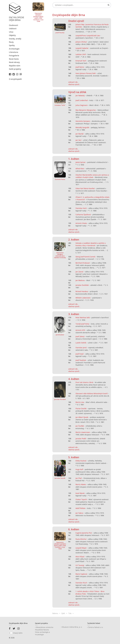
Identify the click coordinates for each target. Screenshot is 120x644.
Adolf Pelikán (80, 508)
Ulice (11, 32)
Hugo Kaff (79, 469)
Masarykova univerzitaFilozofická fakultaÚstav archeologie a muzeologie (44, 631)
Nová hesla (14, 59)
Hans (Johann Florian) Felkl (86, 73)
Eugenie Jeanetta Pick (84, 533)
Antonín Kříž (80, 330)
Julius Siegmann (82, 105)
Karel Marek (80, 493)
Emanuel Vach (81, 61)
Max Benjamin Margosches (86, 110)
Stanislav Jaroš (81, 348)
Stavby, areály (15, 39)
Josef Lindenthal (82, 100)
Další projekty (15, 69)
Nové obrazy (14, 62)
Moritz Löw (80, 402)
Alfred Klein (80, 169)
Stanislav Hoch (81, 208)
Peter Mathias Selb (83, 318)
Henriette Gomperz (83, 121)
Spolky (12, 45)
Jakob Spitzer (81, 162)
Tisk (70, 613)
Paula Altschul (81, 539)
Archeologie (14, 49)
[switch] (11, 633)
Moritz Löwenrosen (83, 432)
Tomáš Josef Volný (82, 324)
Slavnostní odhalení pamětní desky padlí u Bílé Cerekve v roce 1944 (38, 17)
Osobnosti (13, 25)
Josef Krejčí (80, 354)
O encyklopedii (15, 79)
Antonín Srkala (81, 223)
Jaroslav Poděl (81, 439)
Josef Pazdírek (81, 360)
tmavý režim (18, 633)
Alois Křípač (80, 557)
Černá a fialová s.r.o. (95, 627)
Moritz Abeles (81, 484)
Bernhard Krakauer (83, 263)
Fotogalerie (14, 56)
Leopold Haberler (82, 48)
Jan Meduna (80, 280)
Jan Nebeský (80, 95)
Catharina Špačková (83, 215)
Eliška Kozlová (81, 461)
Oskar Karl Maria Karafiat (85, 188)
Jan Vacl (78, 140)
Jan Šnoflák (80, 426)
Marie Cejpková (81, 574)
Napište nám (15, 66)
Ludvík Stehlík (81, 343)
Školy (11, 42)
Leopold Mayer (81, 548)
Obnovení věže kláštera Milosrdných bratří (92, 394)
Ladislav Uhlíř (81, 54)
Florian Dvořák (81, 409)
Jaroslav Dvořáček (82, 285)
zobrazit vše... (73, 82)
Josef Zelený (80, 336)
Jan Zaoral (79, 272)
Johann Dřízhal (81, 42)
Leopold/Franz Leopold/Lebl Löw (88, 36)
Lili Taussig (80, 565)
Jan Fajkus (79, 513)
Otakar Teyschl (81, 499)
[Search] (82, 5)
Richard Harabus (82, 291)
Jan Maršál (80, 134)
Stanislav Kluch (81, 583)
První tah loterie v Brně (84, 382)
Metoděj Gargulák (82, 127)
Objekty (12, 35)
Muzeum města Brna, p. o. (72, 627)
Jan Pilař (79, 478)
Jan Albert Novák (82, 417)
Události (13, 29)
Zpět (63, 613)
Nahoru (55, 613)
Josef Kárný (80, 67)
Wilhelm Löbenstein (83, 298)
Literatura (14, 52)
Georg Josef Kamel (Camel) (85, 257)
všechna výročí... (74, 84)
